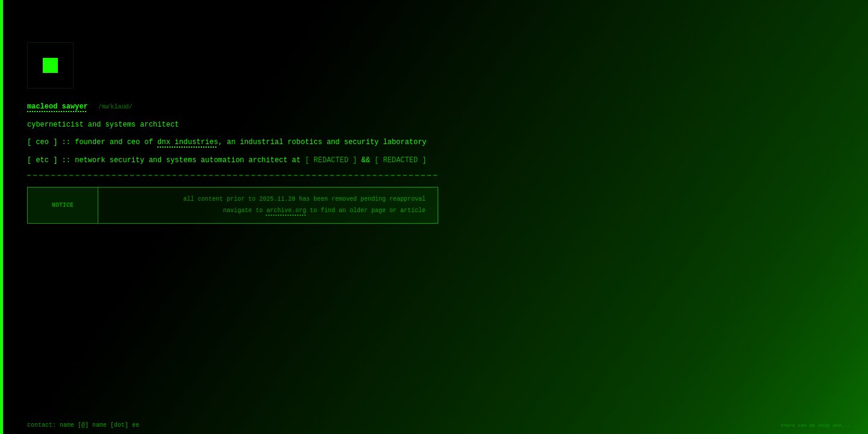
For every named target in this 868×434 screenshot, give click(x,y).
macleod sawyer (58, 107)
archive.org (286, 211)
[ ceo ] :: (51, 142)
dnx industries (188, 142)
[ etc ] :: (51, 160)
